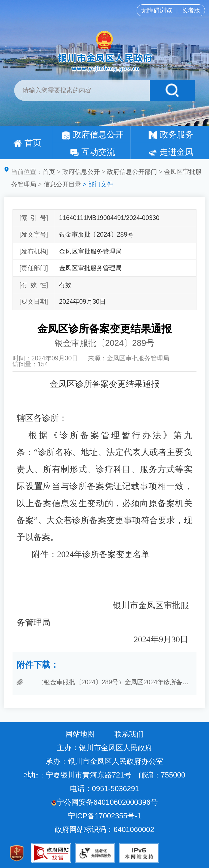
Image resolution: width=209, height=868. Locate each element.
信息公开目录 (62, 184)
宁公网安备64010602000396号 (104, 802)
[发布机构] (34, 251)
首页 (27, 143)
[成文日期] (34, 302)
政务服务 (171, 135)
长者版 (191, 10)
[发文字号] (34, 234)
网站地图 (80, 734)
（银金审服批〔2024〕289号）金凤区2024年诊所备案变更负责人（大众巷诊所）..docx (115, 682)
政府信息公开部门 (132, 172)
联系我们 (129, 734)
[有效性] (34, 285)
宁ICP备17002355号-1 (105, 816)
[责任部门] (34, 268)
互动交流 (93, 152)
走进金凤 (171, 152)
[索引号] (34, 218)
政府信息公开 (93, 135)
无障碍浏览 (157, 10)
